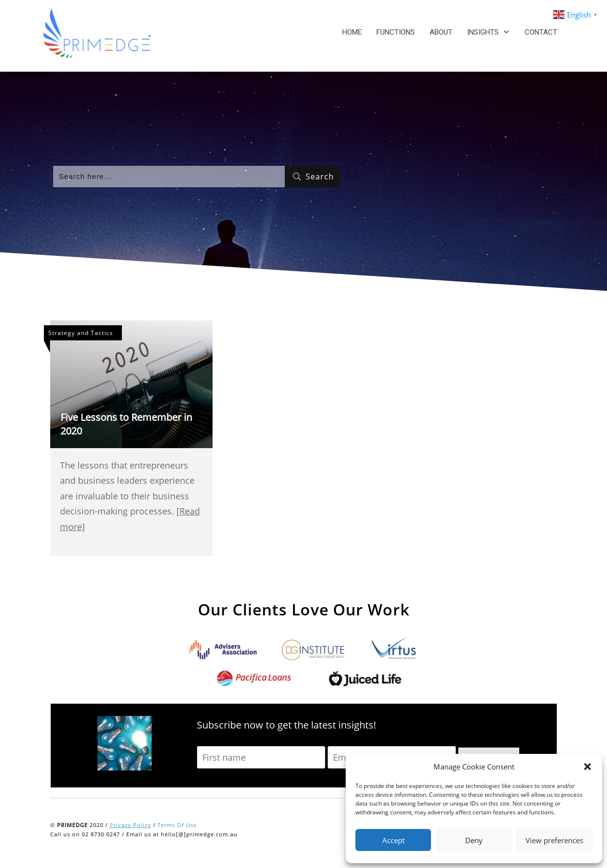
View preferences (554, 840)
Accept (393, 840)
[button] (587, 767)
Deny (474, 840)
